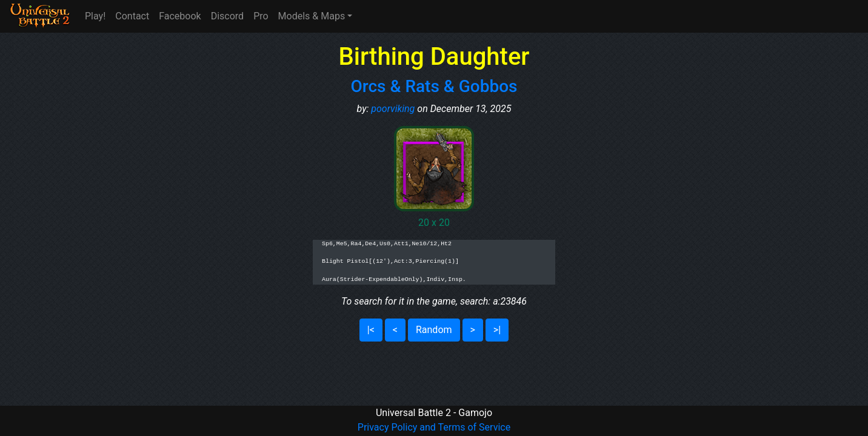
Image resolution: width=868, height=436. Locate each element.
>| (497, 330)
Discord (227, 16)
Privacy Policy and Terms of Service (434, 427)
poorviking (393, 109)
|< (371, 330)
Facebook (180, 16)
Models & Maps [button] (312, 16)
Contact (132, 16)
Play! (95, 16)
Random (434, 330)
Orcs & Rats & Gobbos (434, 86)
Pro (261, 16)
